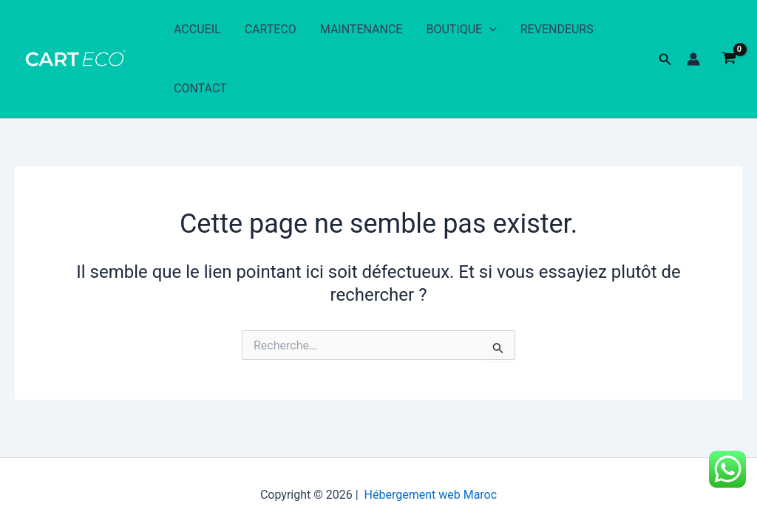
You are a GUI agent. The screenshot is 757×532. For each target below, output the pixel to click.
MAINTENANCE (361, 29)
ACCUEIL (197, 29)
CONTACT (200, 88)
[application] (489, 30)
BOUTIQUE (461, 30)
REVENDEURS (557, 29)
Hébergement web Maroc (431, 495)
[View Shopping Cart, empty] (729, 59)
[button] (665, 59)
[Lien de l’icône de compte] (693, 59)
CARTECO (271, 29)
